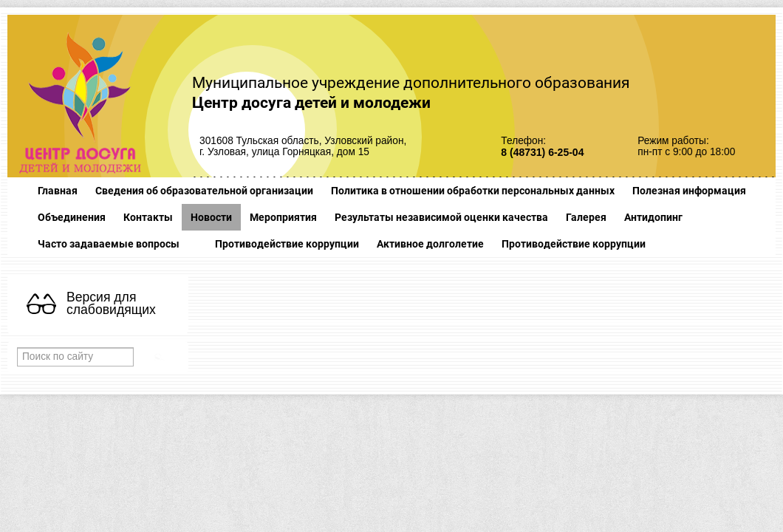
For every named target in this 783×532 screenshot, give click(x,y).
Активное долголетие (430, 244)
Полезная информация (689, 191)
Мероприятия (283, 217)
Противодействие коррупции (287, 244)
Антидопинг (653, 217)
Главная (58, 191)
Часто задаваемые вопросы (109, 244)
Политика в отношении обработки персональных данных (473, 191)
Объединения (72, 217)
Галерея (586, 217)
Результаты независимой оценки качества (441, 217)
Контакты (148, 217)
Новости (211, 217)
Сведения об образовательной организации (204, 191)
